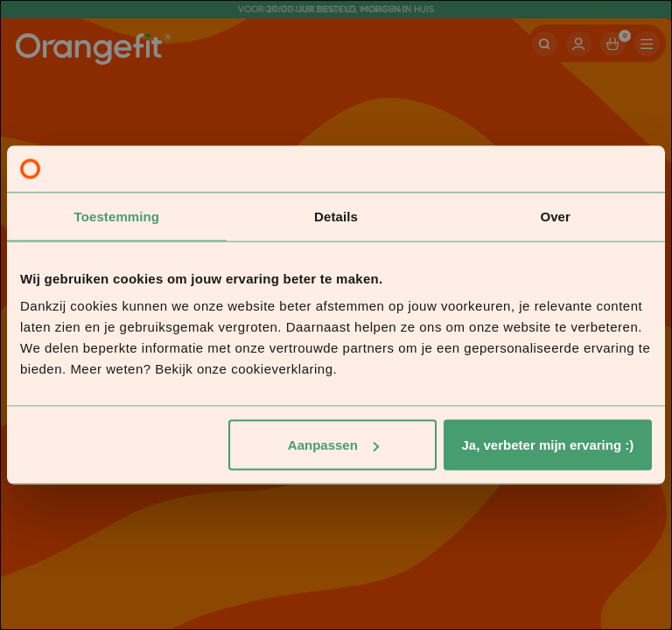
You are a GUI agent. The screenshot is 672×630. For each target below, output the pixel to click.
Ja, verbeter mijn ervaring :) (548, 445)
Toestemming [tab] (117, 216)
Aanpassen (333, 445)
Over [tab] (555, 216)
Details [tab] (336, 216)
